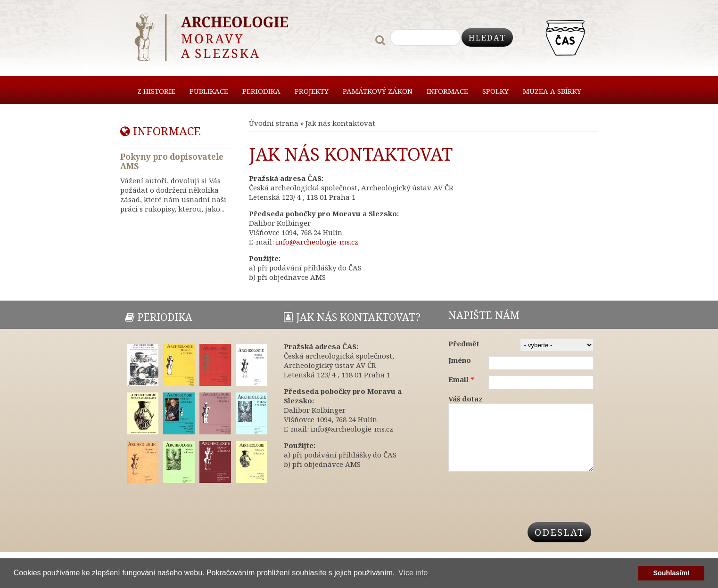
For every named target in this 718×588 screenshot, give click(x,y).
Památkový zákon (378, 91)
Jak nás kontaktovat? (352, 317)
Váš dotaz (466, 399)
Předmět (464, 343)
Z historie (156, 91)
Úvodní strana (274, 123)
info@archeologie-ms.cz (317, 242)
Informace (447, 91)
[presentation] (520, 505)
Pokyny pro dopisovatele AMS (172, 161)
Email (461, 379)
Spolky (495, 91)
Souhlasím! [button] (671, 573)
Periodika (261, 91)
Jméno (460, 360)
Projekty (312, 91)
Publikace (209, 91)
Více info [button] (413, 573)
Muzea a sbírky (552, 91)
